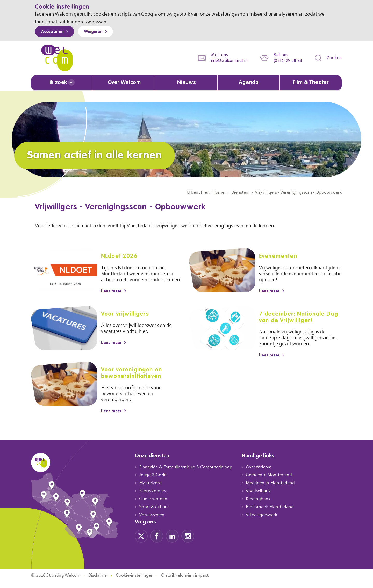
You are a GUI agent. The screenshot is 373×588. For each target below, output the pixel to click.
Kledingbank (264, 505)
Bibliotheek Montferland (275, 513)
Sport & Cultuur (155, 513)
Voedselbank (264, 497)
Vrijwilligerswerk (267, 521)
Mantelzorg (151, 489)
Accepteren (54, 32)
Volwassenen (153, 521)
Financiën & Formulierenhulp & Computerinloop (188, 473)
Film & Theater (311, 83)
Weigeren (97, 32)
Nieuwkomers (153, 497)
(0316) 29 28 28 (286, 61)
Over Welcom (124, 83)
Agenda (249, 83)
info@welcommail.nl (225, 61)
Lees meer (113, 297)
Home (209, 192)
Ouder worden (154, 505)
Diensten (232, 192)
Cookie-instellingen (141, 581)
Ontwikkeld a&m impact (193, 581)
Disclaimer (102, 581)
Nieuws (186, 83)
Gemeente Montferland (275, 481)
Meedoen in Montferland (276, 489)
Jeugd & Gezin (154, 481)
